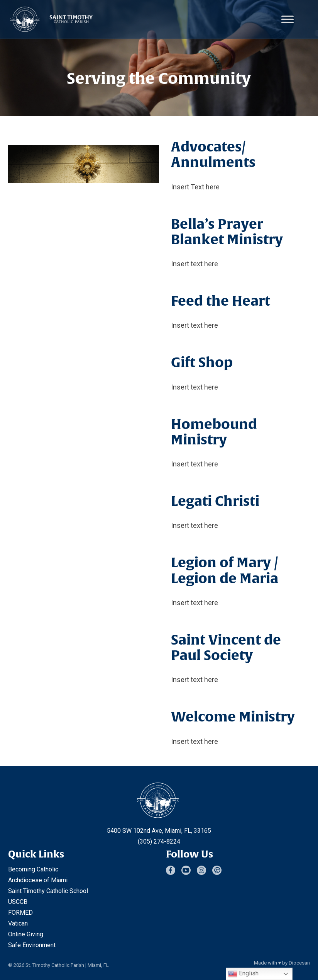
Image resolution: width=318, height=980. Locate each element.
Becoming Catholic (33, 869)
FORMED (20, 913)
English (243, 974)
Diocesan (299, 963)
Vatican (18, 923)
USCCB (18, 902)
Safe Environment (32, 945)
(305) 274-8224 (159, 841)
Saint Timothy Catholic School (48, 891)
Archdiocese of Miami (38, 880)
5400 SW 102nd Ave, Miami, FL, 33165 (159, 831)
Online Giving (26, 934)
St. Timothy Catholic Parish (55, 965)
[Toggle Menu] (288, 19)
